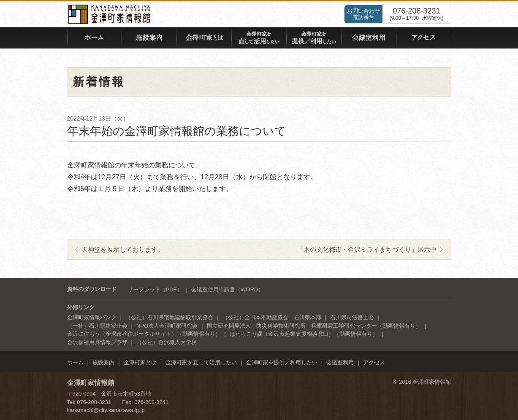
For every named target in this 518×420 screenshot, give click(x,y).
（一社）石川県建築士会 (97, 326)
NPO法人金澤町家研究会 (167, 326)
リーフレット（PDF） (155, 289)
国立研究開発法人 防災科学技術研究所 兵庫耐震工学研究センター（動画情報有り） (314, 326)
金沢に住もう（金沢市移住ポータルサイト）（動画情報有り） (144, 334)
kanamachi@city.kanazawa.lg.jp (106, 410)
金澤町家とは (140, 362)
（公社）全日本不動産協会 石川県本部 (272, 317)
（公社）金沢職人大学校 (167, 342)
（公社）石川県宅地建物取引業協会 (169, 317)
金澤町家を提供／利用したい (282, 362)
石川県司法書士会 (352, 317)
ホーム (75, 362)
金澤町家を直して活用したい (201, 362)
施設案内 (103, 362)
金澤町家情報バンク (92, 317)
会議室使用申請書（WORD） (227, 289)
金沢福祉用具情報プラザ (97, 342)
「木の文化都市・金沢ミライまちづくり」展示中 (367, 249)
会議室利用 (340, 362)
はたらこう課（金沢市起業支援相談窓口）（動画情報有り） (304, 334)
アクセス (374, 362)
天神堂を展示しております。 (123, 249)
